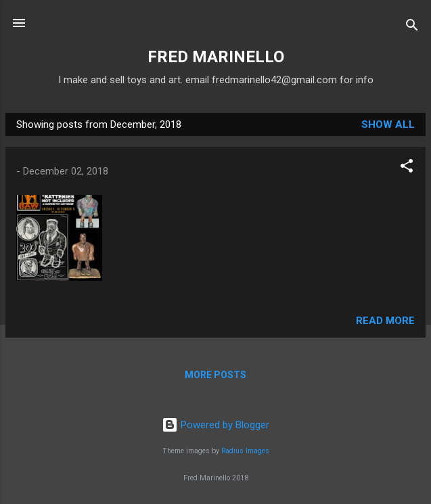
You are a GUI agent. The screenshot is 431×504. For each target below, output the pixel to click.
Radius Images (245, 451)
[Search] (412, 27)
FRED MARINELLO (216, 57)
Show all (388, 124)
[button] (407, 168)
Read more (385, 321)
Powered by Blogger (215, 425)
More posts (215, 375)
